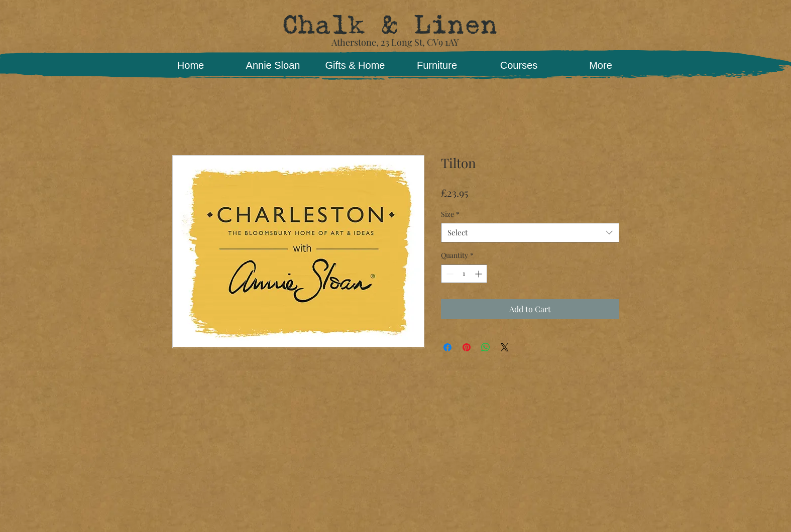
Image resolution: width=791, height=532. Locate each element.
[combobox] (530, 233)
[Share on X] (505, 347)
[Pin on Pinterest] (467, 347)
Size (450, 214)
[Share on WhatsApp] (486, 347)
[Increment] (479, 274)
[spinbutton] (464, 274)
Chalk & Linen (389, 25)
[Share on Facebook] (447, 347)
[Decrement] (449, 274)
